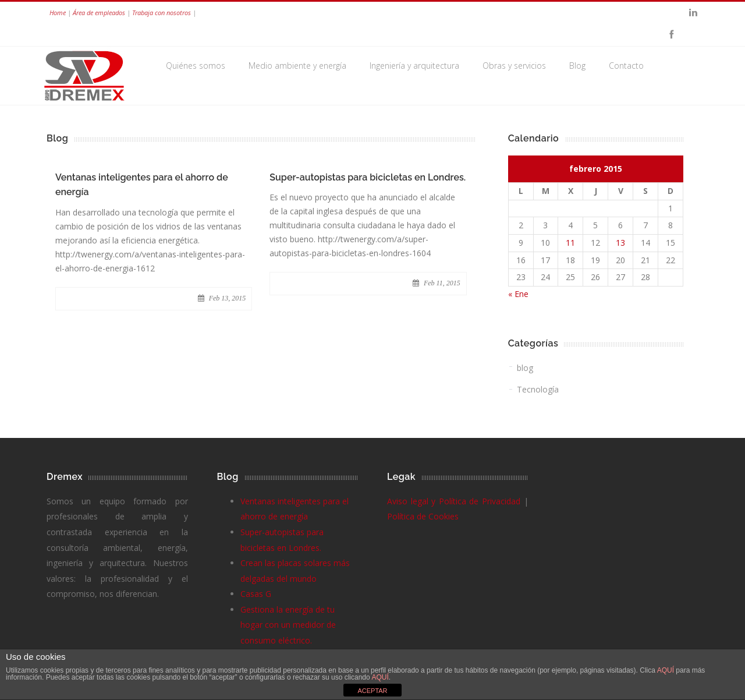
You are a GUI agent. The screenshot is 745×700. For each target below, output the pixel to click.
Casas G (256, 594)
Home (58, 13)
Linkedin (693, 13)
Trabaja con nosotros (162, 13)
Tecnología (538, 389)
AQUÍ (667, 670)
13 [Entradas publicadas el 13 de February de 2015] (620, 243)
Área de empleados (99, 13)
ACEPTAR (372, 691)
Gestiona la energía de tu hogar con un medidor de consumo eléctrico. (288, 625)
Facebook (671, 35)
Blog (577, 66)
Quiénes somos (196, 66)
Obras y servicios (514, 66)
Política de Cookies (423, 516)
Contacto (626, 66)
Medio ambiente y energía (297, 66)
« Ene (518, 294)
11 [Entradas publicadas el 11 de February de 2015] (570, 243)
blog (525, 368)
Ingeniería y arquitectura (414, 66)
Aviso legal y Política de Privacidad (454, 501)
